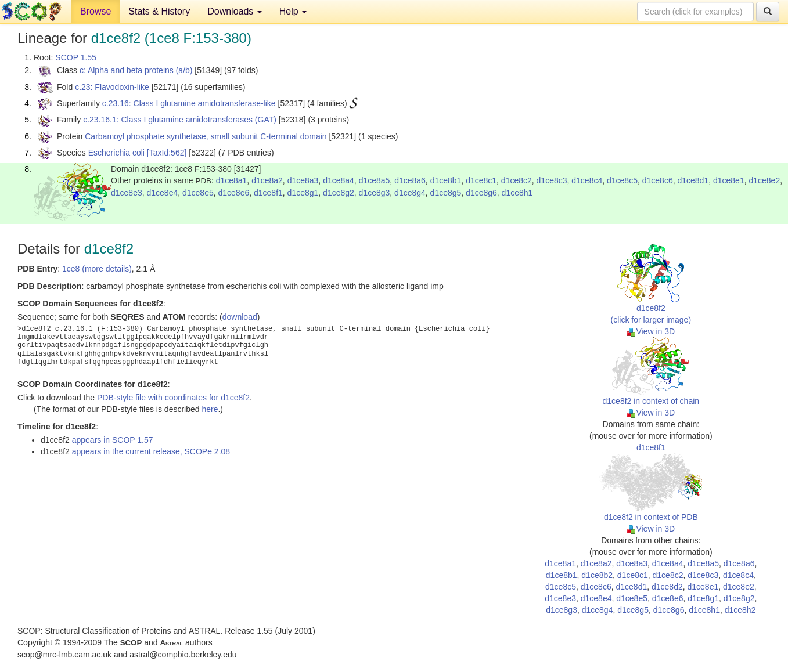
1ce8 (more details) (97, 269)
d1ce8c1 (481, 180)
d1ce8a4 (339, 180)
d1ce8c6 (658, 180)
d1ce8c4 (587, 180)
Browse (96, 11)
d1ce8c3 (552, 180)
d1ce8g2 (339, 193)
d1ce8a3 (303, 180)
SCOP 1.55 (76, 57)
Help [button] (293, 11)
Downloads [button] (235, 11)
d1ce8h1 (517, 193)
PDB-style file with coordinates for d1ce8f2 (173, 398)
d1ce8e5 (198, 193)
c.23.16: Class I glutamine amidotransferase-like (189, 103)
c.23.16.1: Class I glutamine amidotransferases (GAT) (180, 120)
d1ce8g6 (481, 193)
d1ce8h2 (740, 610)
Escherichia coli (116, 153)
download (240, 317)
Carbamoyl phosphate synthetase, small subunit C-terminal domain (206, 136)
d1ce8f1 (268, 193)
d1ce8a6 (410, 180)
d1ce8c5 (622, 180)
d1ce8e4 (163, 193)
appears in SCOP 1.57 (113, 440)
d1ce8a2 (267, 180)
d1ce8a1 (232, 180)
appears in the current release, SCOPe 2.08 (151, 451)
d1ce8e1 (729, 180)
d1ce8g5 (446, 193)
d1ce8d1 (693, 180)
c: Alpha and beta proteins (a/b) (136, 70)
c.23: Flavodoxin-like (112, 87)
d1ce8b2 (597, 575)
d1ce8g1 (303, 193)
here (210, 409)
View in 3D (651, 331)
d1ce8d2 (667, 587)
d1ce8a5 (375, 180)
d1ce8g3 (375, 193)
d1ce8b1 (446, 180)
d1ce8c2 (517, 180)
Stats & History (159, 11)
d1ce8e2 (764, 180)
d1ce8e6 (234, 193)
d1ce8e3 (127, 193)
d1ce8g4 (410, 193)
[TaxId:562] (167, 153)
